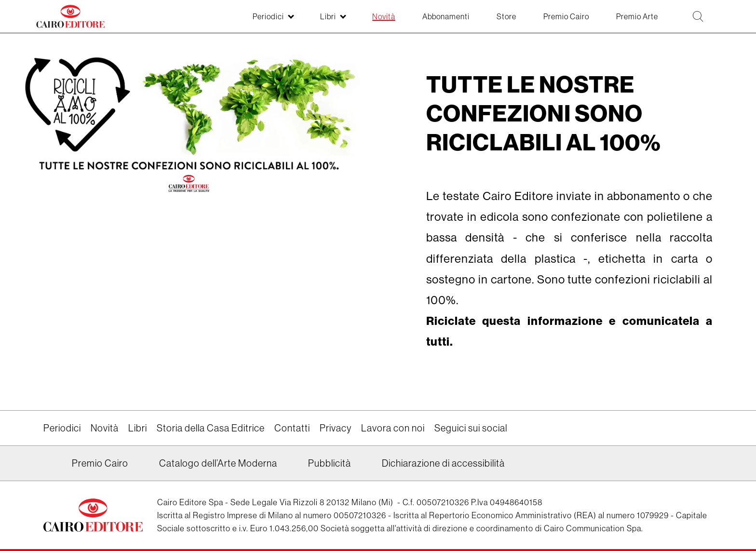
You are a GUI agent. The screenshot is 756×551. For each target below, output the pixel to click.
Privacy (336, 428)
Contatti (292, 428)
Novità (105, 428)
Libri (138, 428)
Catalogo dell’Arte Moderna (218, 463)
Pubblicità (330, 463)
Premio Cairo (100, 463)
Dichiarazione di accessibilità (443, 463)
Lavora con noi (393, 428)
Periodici (62, 428)
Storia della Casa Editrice (211, 428)
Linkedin (49, 467)
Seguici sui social (471, 428)
